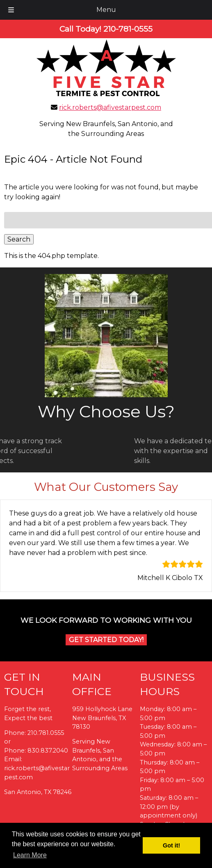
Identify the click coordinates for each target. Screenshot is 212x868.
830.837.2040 (48, 751)
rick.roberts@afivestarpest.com (110, 107)
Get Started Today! (106, 640)
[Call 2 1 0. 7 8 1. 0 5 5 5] (128, 29)
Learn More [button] (30, 855)
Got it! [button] (171, 845)
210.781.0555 (46, 733)
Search (19, 239)
